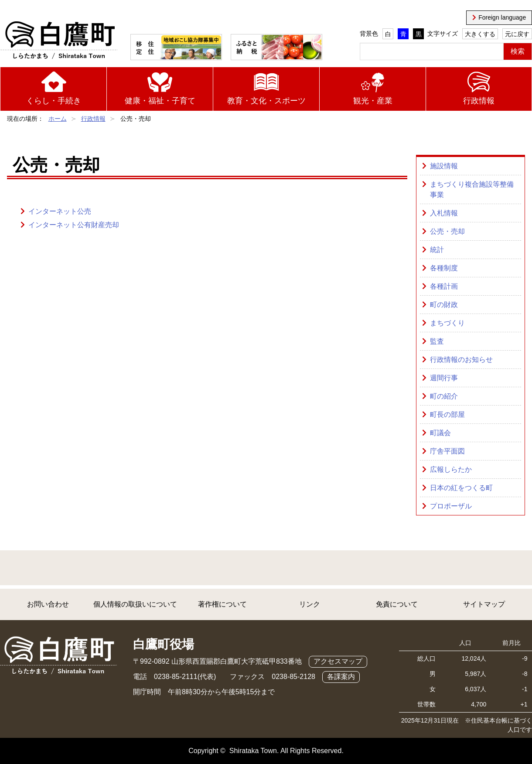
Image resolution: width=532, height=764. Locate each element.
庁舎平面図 (447, 451)
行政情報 (479, 101)
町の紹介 (444, 396)
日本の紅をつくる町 (461, 488)
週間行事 (444, 378)
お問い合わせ (48, 604)
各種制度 (444, 268)
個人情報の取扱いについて (135, 604)
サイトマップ (484, 604)
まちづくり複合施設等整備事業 (472, 189)
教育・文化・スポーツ (266, 101)
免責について (397, 604)
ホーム (58, 119)
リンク (310, 604)
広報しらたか (451, 469)
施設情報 (444, 166)
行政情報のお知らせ (461, 360)
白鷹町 (59, 41)
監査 (437, 341)
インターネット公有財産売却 (74, 225)
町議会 (440, 433)
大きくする (480, 34)
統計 (437, 250)
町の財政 (444, 305)
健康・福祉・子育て (160, 101)
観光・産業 (373, 101)
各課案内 (341, 677)
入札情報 (444, 213)
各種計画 (444, 286)
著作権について (222, 604)
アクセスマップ (338, 661)
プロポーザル (451, 506)
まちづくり (447, 323)
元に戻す (517, 34)
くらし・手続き (54, 101)
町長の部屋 (447, 414)
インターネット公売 (60, 211)
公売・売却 (447, 231)
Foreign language (502, 17)
